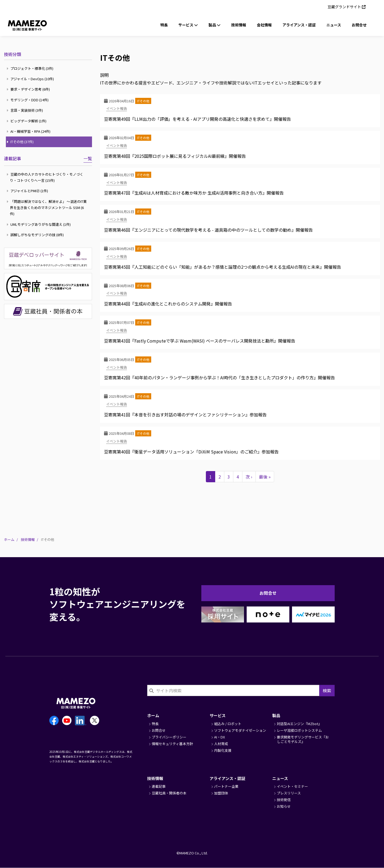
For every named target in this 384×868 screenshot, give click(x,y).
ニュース (334, 25)
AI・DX (219, 737)
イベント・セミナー (292, 786)
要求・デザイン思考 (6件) (29, 89)
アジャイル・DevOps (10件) (31, 79)
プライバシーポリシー (169, 737)
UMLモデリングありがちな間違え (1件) (39, 224)
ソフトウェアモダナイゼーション (240, 730)
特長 (164, 25)
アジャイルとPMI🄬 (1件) (28, 191)
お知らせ (284, 806)
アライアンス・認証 (299, 25)
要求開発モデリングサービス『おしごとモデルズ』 (303, 739)
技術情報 (239, 25)
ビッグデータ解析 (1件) (27, 121)
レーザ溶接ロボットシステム (299, 730)
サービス (218, 715)
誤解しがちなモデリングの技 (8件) (36, 235)
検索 (327, 690)
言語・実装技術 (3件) (25, 110)
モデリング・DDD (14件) (28, 100)
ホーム (9, 539)
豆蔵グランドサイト (344, 7)
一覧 (88, 158)
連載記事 (13, 158)
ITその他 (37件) (21, 142)
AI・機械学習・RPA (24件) (29, 131)
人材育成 (221, 744)
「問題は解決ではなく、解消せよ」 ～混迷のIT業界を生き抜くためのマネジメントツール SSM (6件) (47, 208)
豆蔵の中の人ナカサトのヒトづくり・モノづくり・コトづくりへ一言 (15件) (46, 177)
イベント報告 (117, 108)
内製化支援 (223, 750)
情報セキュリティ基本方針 (172, 744)
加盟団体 (221, 793)
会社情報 (264, 25)
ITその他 (143, 101)
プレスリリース (289, 793)
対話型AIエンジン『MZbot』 (299, 724)
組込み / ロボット (228, 724)
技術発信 (284, 800)
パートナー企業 (226, 786)
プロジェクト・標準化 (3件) (31, 68)
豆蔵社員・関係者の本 (169, 793)
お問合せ (359, 25)
